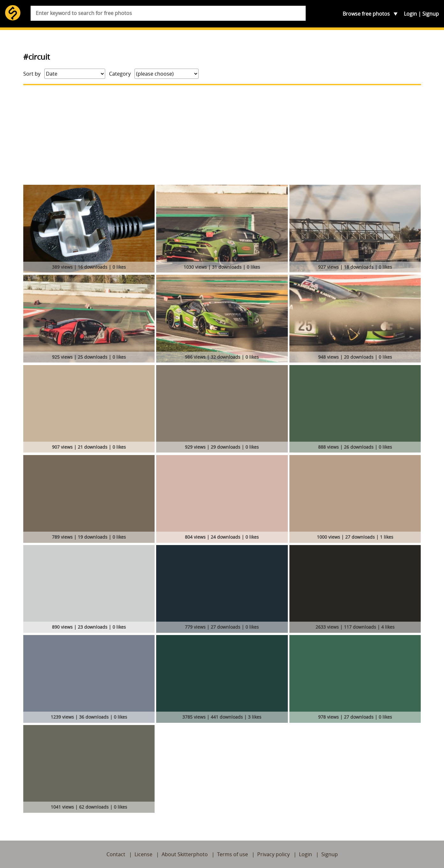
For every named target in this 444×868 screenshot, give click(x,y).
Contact (116, 854)
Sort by (32, 74)
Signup (431, 14)
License (143, 854)
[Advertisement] (222, 135)
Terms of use (233, 854)
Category (120, 74)
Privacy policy (273, 854)
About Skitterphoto (185, 854)
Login (410, 14)
